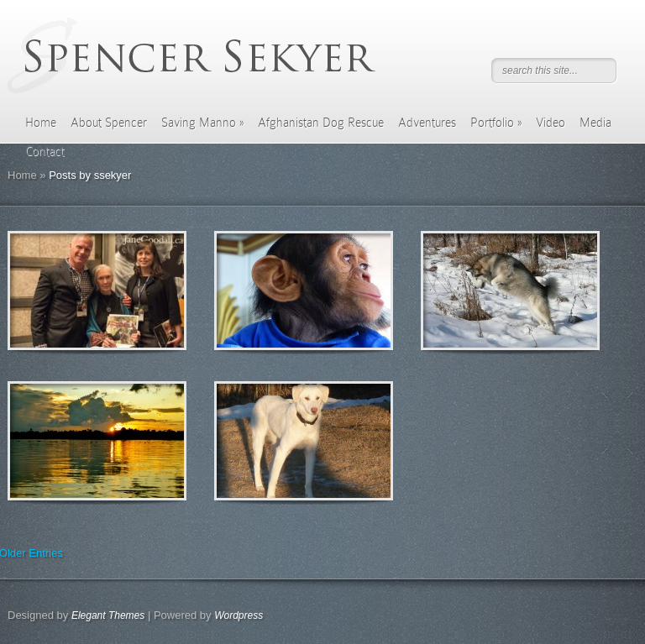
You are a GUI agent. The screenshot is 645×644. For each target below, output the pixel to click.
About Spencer (109, 123)
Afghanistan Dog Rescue (321, 123)
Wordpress (239, 615)
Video (551, 123)
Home (41, 123)
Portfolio (496, 123)
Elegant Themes (108, 615)
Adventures (427, 123)
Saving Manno (202, 123)
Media (595, 123)
